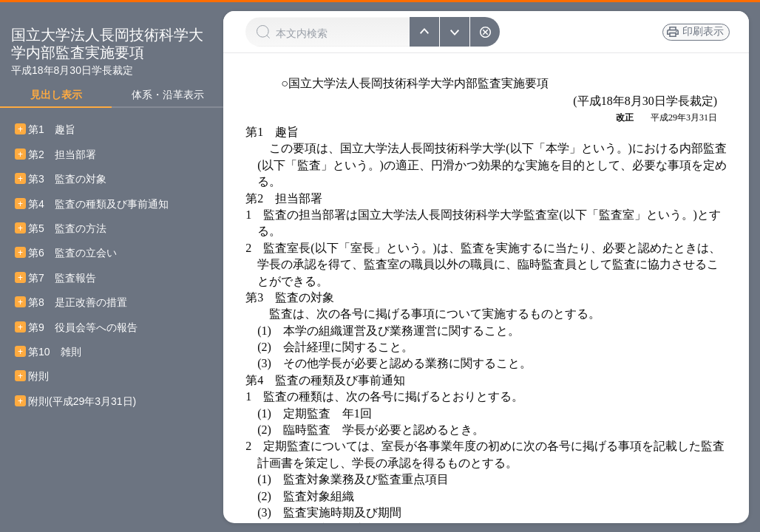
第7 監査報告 (62, 278)
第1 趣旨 (52, 130)
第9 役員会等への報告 (83, 328)
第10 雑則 (55, 352)
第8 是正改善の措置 (78, 303)
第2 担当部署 (62, 155)
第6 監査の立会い (72, 253)
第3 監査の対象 (67, 179)
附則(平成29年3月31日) (82, 402)
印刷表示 (700, 32)
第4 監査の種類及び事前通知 (98, 204)
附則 (38, 376)
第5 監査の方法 (67, 229)
